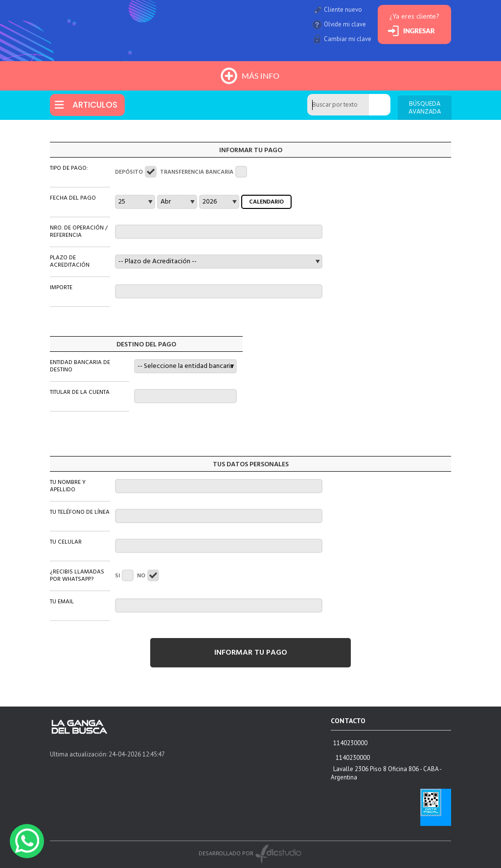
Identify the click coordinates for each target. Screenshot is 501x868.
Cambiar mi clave (348, 39)
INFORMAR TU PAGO (251, 653)
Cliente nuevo (343, 10)
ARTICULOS (95, 105)
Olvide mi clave (345, 24)
